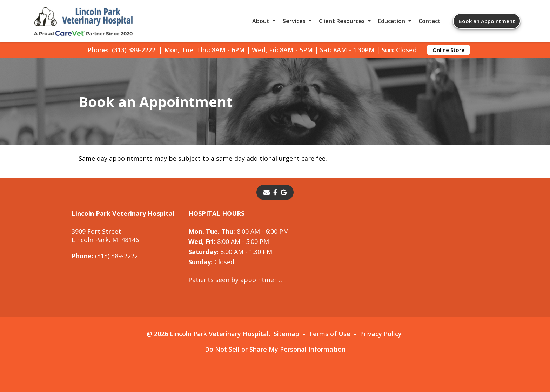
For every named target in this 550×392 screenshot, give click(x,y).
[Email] (267, 192)
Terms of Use (330, 334)
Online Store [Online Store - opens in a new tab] (448, 50)
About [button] (261, 21)
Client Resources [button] (342, 21)
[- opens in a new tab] (275, 192)
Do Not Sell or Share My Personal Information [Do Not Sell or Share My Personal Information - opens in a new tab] (275, 349)
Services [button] (294, 21)
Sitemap (286, 334)
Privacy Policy (381, 334)
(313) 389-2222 (134, 50)
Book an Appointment (487, 21)
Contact (430, 21)
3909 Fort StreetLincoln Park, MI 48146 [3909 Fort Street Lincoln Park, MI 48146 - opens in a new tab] (105, 235)
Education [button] (392, 21)
